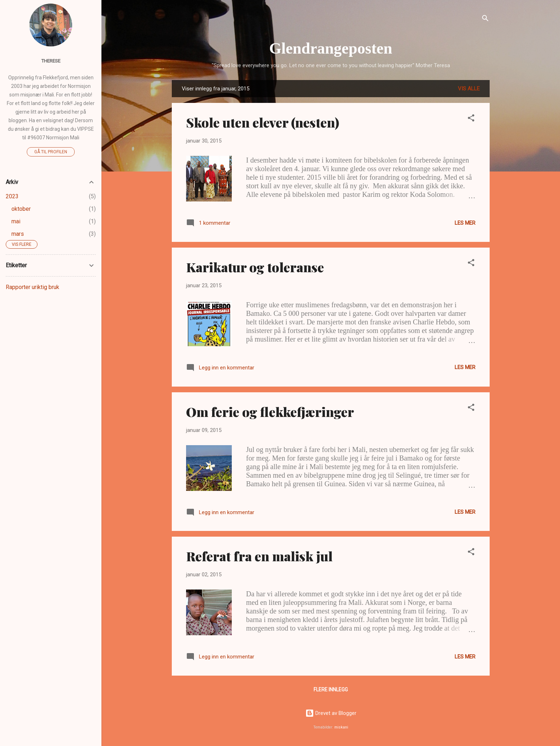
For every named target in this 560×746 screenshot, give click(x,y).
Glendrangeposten (331, 48)
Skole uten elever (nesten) (263, 122)
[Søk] (485, 19)
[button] (471, 119)
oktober (21, 209)
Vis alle (469, 89)
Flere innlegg (331, 690)
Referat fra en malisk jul (259, 556)
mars (18, 234)
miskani (341, 727)
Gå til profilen (51, 152)
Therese (51, 61)
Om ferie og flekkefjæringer (270, 412)
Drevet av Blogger (331, 713)
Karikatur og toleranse (255, 267)
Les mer (465, 223)
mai (16, 221)
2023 (12, 196)
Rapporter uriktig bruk (32, 287)
